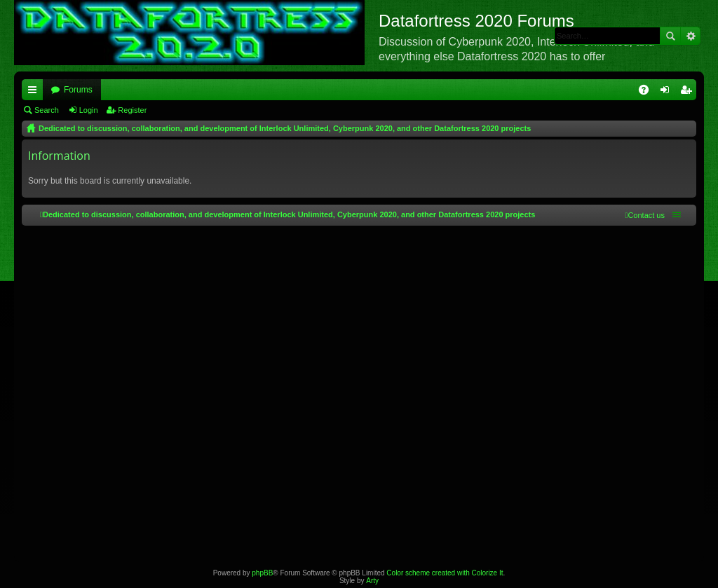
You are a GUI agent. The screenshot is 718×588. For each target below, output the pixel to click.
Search (670, 36)
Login (89, 110)
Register (132, 110)
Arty (372, 581)
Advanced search (690, 36)
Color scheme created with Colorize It (445, 573)
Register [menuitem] (689, 93)
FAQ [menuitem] (648, 93)
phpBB (262, 573)
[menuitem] (645, 215)
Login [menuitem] (668, 93)
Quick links (35, 93)
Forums (78, 90)
